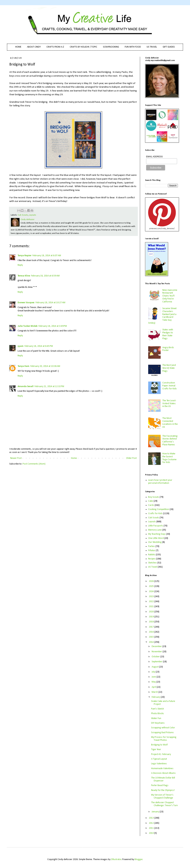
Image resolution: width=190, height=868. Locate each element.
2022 (152, 602)
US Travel (153, 567)
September (157, 662)
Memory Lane (155, 530)
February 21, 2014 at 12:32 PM (49, 386)
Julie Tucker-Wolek (28, 326)
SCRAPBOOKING (111, 47)
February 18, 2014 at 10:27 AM (50, 303)
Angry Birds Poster (168, 349)
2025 (152, 586)
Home (74, 458)
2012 (152, 823)
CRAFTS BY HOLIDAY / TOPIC (84, 47)
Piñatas (152, 551)
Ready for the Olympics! (163, 790)
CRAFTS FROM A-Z (55, 47)
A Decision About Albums (163, 773)
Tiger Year (156, 749)
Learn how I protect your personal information (160, 482)
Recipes (152, 559)
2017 (152, 627)
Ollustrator (116, 859)
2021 (152, 607)
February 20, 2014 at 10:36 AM (45, 366)
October (156, 657)
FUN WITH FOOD (133, 47)
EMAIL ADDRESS (154, 157)
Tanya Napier (25, 256)
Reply (20, 265)
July (154, 672)
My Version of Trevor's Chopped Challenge (162, 796)
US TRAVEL (152, 47)
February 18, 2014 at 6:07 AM (47, 256)
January (156, 812)
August (155, 667)
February (156, 697)
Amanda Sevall (26, 386)
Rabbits (152, 555)
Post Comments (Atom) (34, 464)
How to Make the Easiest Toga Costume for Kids (169, 458)
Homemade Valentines (162, 769)
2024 (152, 591)
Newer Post (16, 458)
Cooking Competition (159, 509)
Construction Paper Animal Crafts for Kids (170, 386)
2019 (152, 617)
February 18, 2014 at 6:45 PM (39, 346)
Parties (152, 546)
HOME (18, 47)
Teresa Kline (24, 276)
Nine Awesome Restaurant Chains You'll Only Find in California (170, 296)
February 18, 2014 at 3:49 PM (53, 326)
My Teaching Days (157, 534)
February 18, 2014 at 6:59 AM (45, 276)
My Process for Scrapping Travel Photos (164, 739)
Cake (151, 501)
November (157, 652)
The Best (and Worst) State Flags (169, 368)
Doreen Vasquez (26, 303)
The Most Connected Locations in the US (170, 423)
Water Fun (156, 718)
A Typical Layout (159, 759)
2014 (152, 642)
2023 (152, 597)
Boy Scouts (154, 497)
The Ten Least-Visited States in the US (169, 404)
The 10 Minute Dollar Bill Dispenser (163, 779)
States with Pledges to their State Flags (168, 334)
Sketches (153, 563)
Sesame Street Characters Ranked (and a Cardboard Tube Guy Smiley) (162, 316)
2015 (152, 637)
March (155, 692)
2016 (152, 632)
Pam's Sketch (158, 709)
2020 (152, 612)
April (154, 687)
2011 (152, 828)
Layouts (33, 215)
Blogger (139, 859)
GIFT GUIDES (169, 47)
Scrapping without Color (163, 728)
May (154, 682)
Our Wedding (155, 542)
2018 (152, 622)
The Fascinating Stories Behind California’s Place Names (170, 440)
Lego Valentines (159, 764)
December (157, 646)
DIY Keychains (158, 723)
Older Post (131, 458)
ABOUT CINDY (34, 47)
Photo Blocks (158, 714)
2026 (152, 581)
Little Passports (156, 526)
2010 (152, 833)
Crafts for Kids (155, 514)
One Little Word (156, 538)
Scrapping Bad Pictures (162, 733)
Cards (151, 505)
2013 (152, 818)
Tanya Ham (23, 366)
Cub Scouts (23, 215)
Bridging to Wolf (159, 745)
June (154, 677)
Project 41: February (161, 754)
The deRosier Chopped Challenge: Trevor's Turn (164, 804)
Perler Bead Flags (160, 785)
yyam (21, 346)
